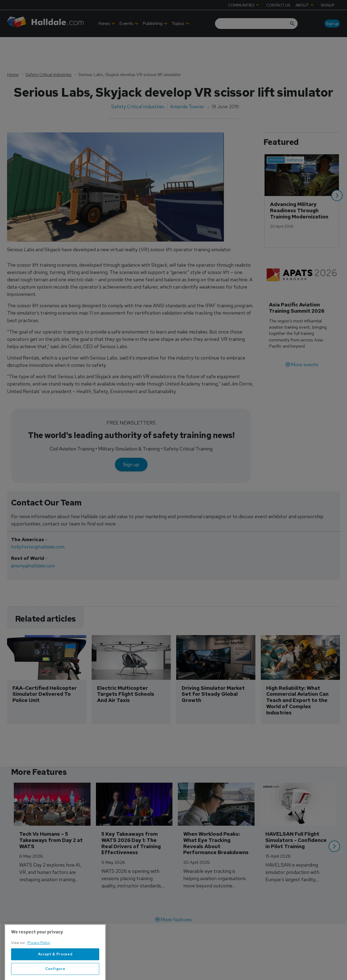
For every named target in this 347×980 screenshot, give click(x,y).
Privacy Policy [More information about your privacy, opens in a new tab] (39, 964)
